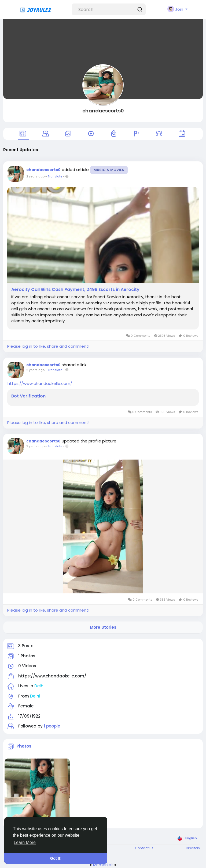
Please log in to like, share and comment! (48, 346)
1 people (52, 726)
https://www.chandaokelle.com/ (40, 383)
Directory (193, 848)
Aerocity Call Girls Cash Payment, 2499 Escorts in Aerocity (75, 290)
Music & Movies (109, 170)
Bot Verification (28, 396)
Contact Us (144, 848)
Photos (24, 746)
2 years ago (35, 176)
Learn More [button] (25, 842)
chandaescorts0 (103, 111)
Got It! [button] (56, 858)
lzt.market (103, 865)
